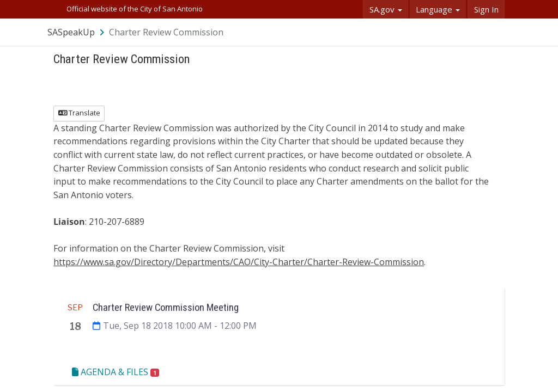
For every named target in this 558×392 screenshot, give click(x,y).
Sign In (486, 9)
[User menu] (497, 32)
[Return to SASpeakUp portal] (77, 32)
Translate (79, 113)
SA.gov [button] (386, 9)
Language (438, 9)
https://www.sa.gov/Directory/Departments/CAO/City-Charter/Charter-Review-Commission (239, 262)
